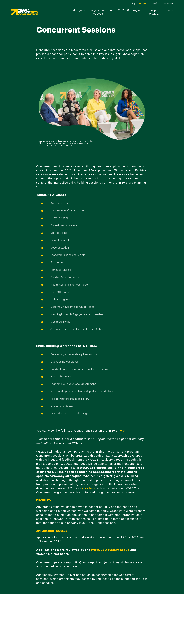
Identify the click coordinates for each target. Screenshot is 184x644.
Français (169, 4)
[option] (92, 112)
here (122, 431)
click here (89, 488)
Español (155, 4)
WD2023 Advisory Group (110, 550)
